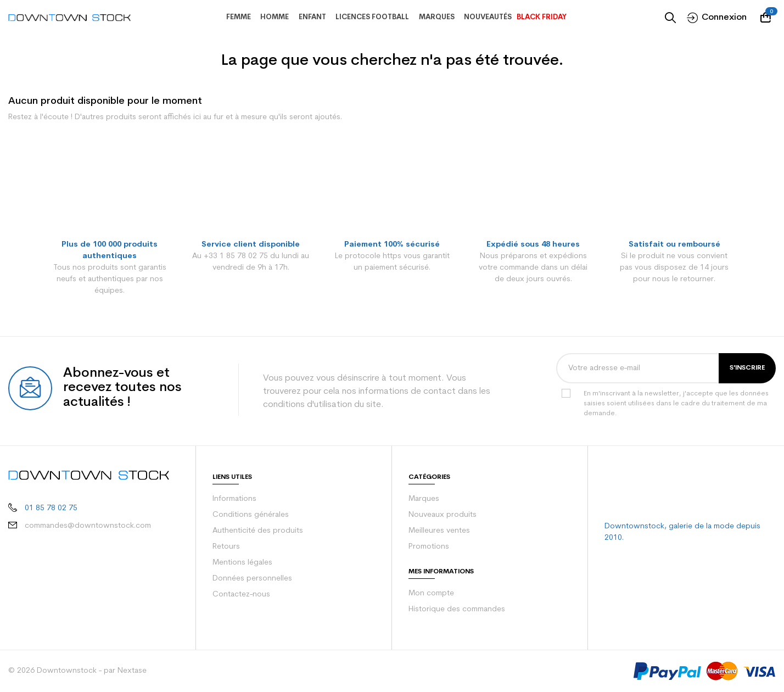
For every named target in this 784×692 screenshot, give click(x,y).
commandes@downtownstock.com (79, 516)
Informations (234, 499)
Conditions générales (249, 515)
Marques (423, 499)
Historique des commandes (455, 610)
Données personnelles (251, 579)
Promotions (428, 547)
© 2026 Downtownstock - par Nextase (73, 671)
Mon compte (430, 594)
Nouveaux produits (441, 515)
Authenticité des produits (254, 531)
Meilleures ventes (438, 531)
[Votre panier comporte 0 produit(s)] (768, 18)
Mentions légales (241, 563)
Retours (226, 547)
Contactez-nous (239, 595)
